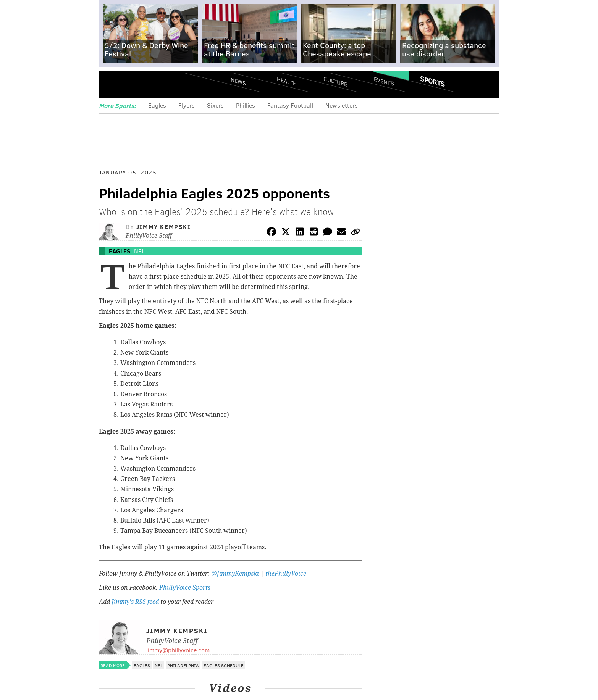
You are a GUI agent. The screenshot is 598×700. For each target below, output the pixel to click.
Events (384, 81)
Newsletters (342, 105)
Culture (335, 81)
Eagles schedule (224, 665)
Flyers (187, 105)
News (238, 81)
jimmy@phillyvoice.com (178, 650)
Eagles (157, 105)
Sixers (215, 105)
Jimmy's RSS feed (135, 602)
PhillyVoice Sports (185, 588)
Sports (432, 81)
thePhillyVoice (286, 573)
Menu (111, 84)
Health (287, 81)
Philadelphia (183, 665)
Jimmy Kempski (164, 227)
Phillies (246, 105)
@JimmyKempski (235, 573)
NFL (139, 251)
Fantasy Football (290, 105)
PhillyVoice (151, 84)
